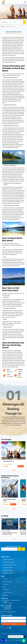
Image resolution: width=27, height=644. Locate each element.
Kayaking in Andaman (8, 570)
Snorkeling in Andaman (8, 559)
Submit (13, 624)
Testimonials (6, 590)
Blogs (4, 587)
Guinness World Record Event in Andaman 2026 (10, 534)
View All (14, 470)
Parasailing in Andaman (8, 573)
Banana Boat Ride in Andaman (10, 565)
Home (2, 27)
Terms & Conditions (7, 582)
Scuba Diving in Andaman (9, 562)
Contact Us (6, 584)
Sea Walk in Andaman (8, 567)
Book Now (21, 466)
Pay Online (5, 595)
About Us (5, 579)
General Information (7, 592)
